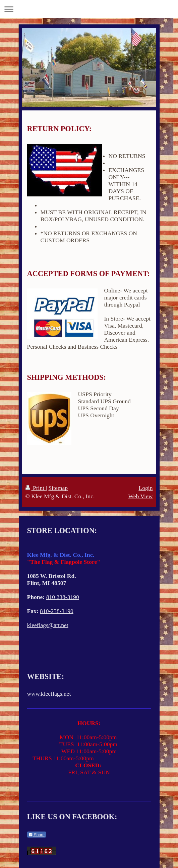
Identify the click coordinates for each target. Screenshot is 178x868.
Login (145, 488)
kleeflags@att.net (48, 625)
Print (36, 488)
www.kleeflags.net (49, 694)
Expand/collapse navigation (89, 9)
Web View (141, 496)
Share (37, 835)
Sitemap (58, 488)
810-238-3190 (57, 611)
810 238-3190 (63, 597)
